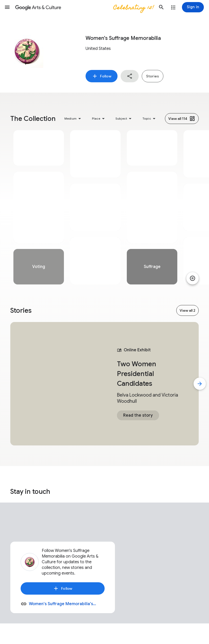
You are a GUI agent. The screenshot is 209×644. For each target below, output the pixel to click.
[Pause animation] (193, 278)
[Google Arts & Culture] (84, 7)
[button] (7, 7)
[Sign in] (193, 7)
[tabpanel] (39, 207)
